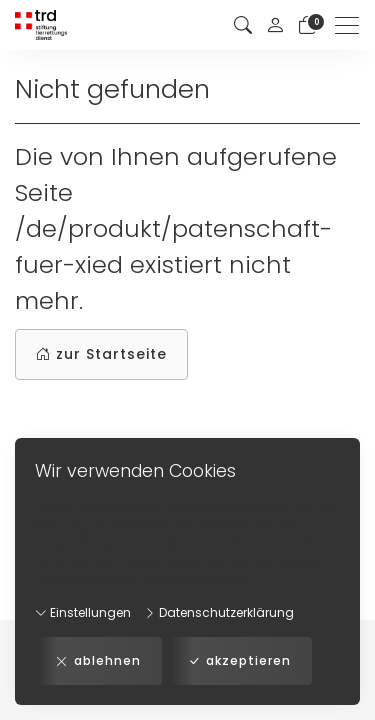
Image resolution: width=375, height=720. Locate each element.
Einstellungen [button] (83, 612)
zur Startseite (101, 354)
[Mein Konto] (275, 25)
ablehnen (98, 661)
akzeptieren (239, 661)
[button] (243, 25)
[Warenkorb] (307, 25)
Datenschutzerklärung (219, 612)
